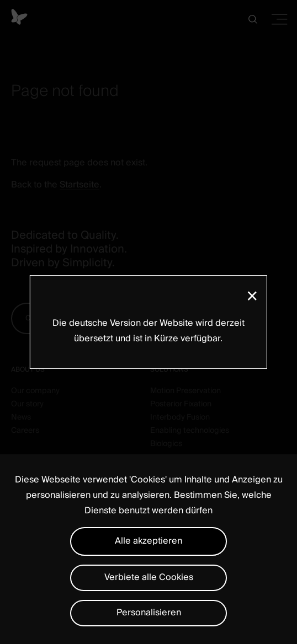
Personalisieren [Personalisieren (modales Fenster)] (149, 613)
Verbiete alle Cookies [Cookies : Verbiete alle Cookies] (149, 577)
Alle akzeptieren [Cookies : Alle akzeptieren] (148, 541)
